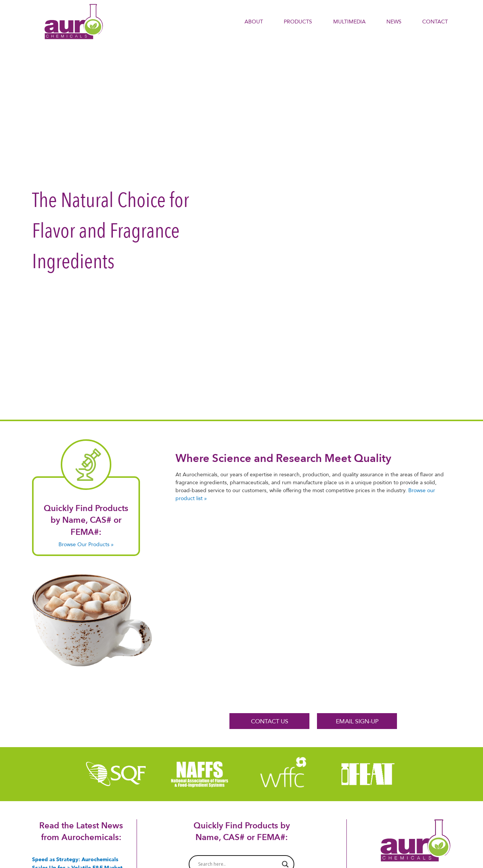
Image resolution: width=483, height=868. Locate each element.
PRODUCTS (298, 22)
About (254, 22)
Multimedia (349, 22)
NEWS (394, 22)
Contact (435, 22)
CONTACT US (270, 721)
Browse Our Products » (86, 544)
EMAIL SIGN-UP (357, 721)
